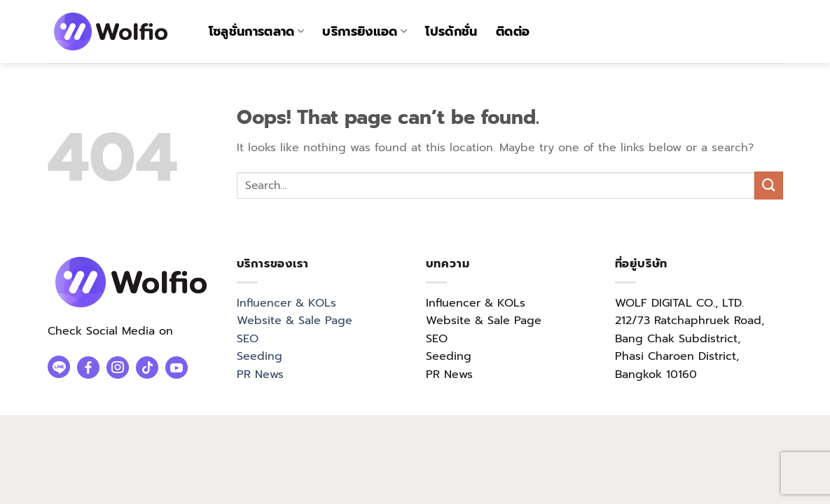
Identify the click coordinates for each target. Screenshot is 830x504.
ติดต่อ (513, 31)
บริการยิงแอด (365, 31)
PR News (260, 374)
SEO (248, 339)
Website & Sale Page (295, 321)
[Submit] (768, 185)
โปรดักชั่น (451, 31)
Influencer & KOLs (286, 303)
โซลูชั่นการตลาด (257, 31)
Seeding (260, 356)
